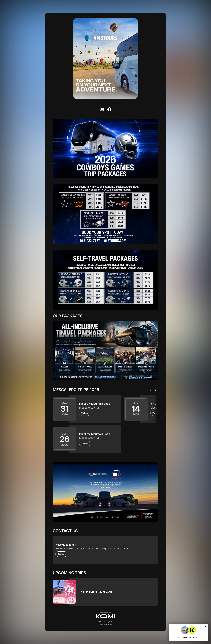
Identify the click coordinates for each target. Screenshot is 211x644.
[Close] (206, 626)
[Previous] (150, 390)
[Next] (156, 390)
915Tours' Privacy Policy (105, 622)
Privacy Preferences (106, 625)
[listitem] (102, 109)
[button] (105, 615)
